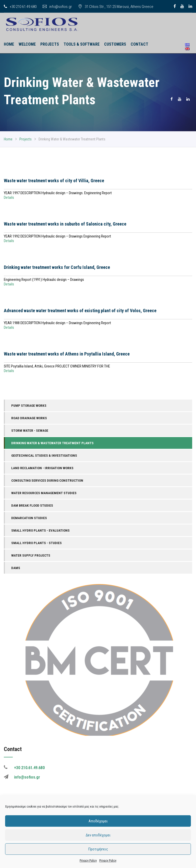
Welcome (27, 44)
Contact (139, 44)
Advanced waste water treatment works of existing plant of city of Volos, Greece (80, 311)
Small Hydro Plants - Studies (36, 543)
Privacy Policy (88, 861)
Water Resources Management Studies (44, 493)
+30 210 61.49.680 (20, 7)
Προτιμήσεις (98, 849)
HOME (9, 44)
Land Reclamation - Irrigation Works (42, 468)
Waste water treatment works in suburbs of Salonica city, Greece (65, 224)
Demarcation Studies (29, 518)
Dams (16, 568)
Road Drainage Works (29, 418)
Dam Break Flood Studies (32, 505)
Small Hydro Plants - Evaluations (40, 530)
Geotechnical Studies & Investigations (44, 455)
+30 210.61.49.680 (29, 768)
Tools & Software (82, 44)
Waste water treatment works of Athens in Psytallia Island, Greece (67, 354)
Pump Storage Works (29, 405)
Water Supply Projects (31, 555)
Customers (115, 44)
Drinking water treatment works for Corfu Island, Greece (57, 267)
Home (8, 139)
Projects (50, 44)
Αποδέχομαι (98, 821)
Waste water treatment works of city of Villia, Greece (54, 181)
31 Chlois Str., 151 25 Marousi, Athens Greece (116, 7)
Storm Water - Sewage (30, 430)
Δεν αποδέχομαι (98, 835)
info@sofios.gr (57, 7)
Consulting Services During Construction (47, 480)
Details (9, 198)
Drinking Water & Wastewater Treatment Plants (52, 443)
